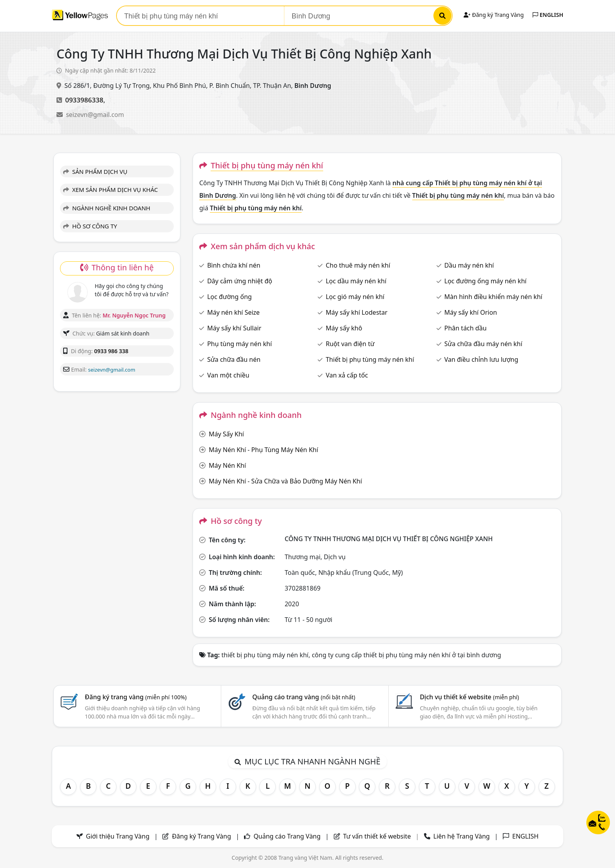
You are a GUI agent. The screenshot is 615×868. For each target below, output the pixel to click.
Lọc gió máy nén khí (355, 297)
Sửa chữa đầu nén (234, 359)
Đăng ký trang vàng (136, 697)
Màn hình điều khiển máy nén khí (493, 297)
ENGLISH (548, 15)
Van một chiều (228, 375)
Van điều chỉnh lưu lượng (481, 359)
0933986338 (84, 100)
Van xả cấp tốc (347, 375)
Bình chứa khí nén (234, 265)
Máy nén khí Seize (233, 312)
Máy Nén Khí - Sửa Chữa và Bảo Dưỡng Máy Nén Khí (285, 481)
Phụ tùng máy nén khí (239, 344)
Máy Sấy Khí (226, 434)
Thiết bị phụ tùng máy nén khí (370, 359)
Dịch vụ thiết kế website (469, 697)
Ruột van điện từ (350, 344)
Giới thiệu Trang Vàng (118, 836)
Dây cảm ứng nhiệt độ (240, 281)
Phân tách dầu (466, 328)
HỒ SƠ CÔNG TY (90, 226)
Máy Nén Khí (227, 465)
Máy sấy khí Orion (471, 312)
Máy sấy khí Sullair (234, 328)
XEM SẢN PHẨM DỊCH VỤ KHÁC (111, 190)
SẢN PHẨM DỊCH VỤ (95, 171)
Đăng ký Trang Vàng (494, 15)
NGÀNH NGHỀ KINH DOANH (107, 208)
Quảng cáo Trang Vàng (287, 836)
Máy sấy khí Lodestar (356, 312)
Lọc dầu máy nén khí (356, 281)
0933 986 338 (111, 351)
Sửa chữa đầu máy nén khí (483, 344)
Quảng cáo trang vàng (304, 697)
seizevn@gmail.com (95, 115)
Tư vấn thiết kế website (378, 836)
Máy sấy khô (344, 328)
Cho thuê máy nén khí (358, 265)
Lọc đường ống (229, 297)
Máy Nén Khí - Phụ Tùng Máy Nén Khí (263, 450)
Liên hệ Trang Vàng (462, 836)
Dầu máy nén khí (469, 265)
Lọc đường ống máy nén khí (486, 281)
